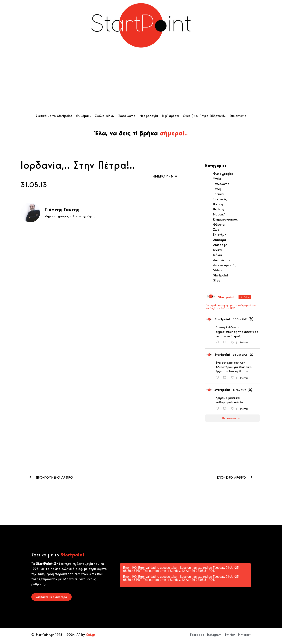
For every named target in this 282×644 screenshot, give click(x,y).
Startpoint (221, 275)
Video (217, 270)
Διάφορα (220, 240)
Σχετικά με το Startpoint (54, 116)
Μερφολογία (149, 116)
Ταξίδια (218, 194)
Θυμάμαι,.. (84, 116)
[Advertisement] (141, 82)
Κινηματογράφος (225, 219)
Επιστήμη (220, 235)
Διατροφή (220, 245)
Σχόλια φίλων (105, 116)
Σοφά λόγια (127, 116)
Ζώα (216, 230)
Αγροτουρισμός (225, 265)
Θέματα (219, 224)
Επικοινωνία (238, 116)
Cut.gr (91, 635)
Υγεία (217, 179)
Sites (216, 280)
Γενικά (217, 250)
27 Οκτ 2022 (240, 319)
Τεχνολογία (221, 184)
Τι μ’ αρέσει (170, 116)
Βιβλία (217, 255)
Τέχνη (217, 189)
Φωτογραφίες (223, 174)
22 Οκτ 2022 (240, 355)
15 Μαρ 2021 (240, 390)
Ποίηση (218, 204)
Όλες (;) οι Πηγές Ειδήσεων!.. (204, 116)
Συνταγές (220, 199)
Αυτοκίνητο (221, 260)
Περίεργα (220, 209)
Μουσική (219, 214)
